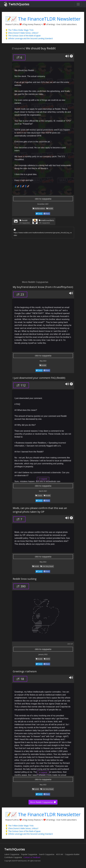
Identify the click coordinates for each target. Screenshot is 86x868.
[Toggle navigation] (78, 4)
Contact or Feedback (32, 857)
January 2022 (43, 654)
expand (43, 479)
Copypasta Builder (72, 854)
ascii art (70, 644)
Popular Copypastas (29, 854)
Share (47, 214)
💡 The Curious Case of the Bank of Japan (23, 36)
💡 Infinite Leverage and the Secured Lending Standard (29, 38)
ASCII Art (60, 854)
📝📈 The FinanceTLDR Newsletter (43, 19)
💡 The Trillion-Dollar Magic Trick (19, 30)
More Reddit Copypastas (43, 802)
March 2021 (43, 491)
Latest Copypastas (12, 854)
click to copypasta (43, 199)
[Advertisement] (43, 260)
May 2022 (43, 361)
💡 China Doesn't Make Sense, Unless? (22, 33)
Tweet (39, 214)
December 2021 (43, 204)
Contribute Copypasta (13, 857)
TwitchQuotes (17, 4)
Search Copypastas (47, 854)
